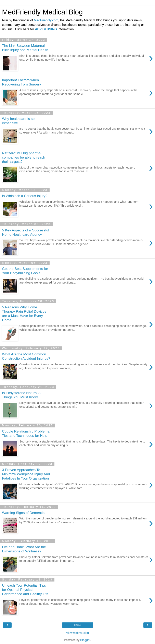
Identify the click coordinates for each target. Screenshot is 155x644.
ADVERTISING (46, 29)
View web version (78, 633)
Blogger (85, 640)
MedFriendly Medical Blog (42, 12)
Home (77, 625)
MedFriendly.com (46, 20)
